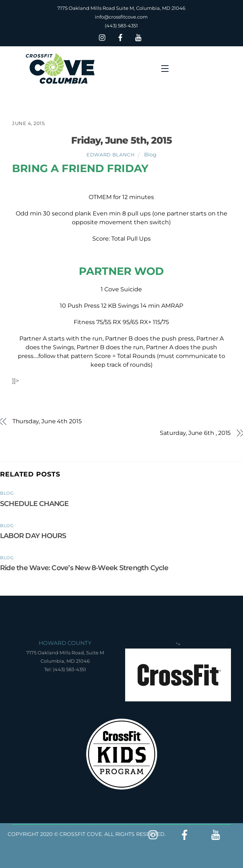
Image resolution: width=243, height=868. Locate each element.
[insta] (103, 37)
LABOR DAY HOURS (33, 536)
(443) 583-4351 (121, 26)
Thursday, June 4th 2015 (47, 421)
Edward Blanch (111, 155)
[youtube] (138, 37)
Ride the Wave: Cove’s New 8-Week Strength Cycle (84, 568)
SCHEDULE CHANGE (34, 503)
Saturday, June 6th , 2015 (195, 433)
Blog (150, 155)
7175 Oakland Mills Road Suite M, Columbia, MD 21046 (121, 8)
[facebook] (120, 37)
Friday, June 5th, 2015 (121, 140)
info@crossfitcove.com (121, 17)
